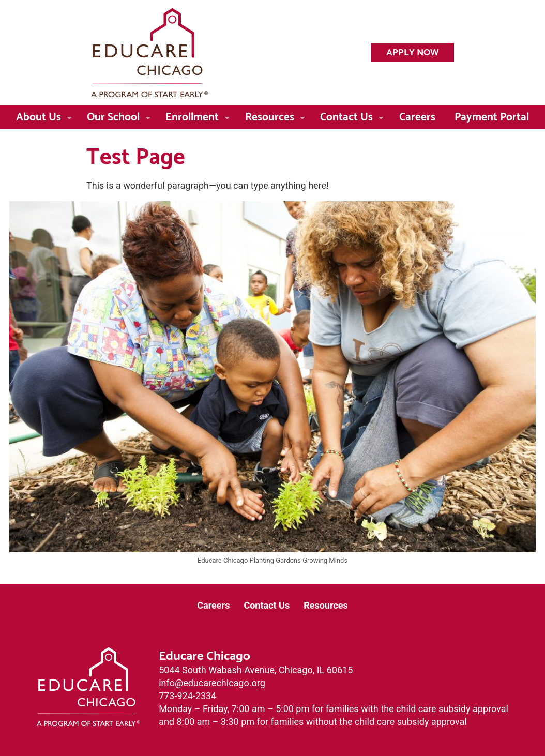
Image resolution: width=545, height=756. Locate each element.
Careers (417, 115)
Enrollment (192, 115)
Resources (270, 115)
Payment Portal (492, 115)
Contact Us (346, 115)
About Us (39, 115)
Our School (113, 115)
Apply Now (413, 51)
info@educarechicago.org (212, 683)
